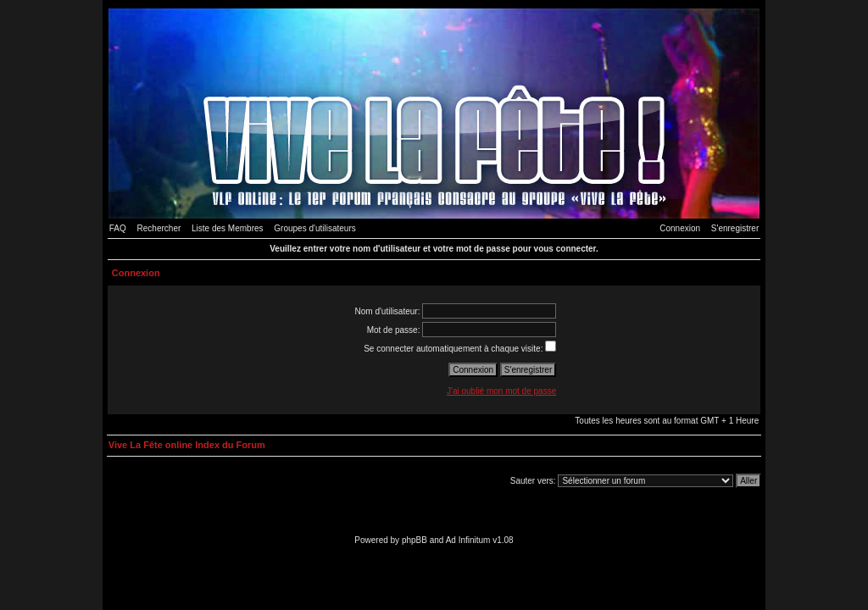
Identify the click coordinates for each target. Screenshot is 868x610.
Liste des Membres (227, 228)
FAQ (118, 228)
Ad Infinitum (468, 540)
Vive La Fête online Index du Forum (187, 445)
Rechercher (159, 228)
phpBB (415, 540)
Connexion (680, 228)
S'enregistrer (735, 228)
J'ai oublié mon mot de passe (501, 391)
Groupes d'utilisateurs (314, 228)
